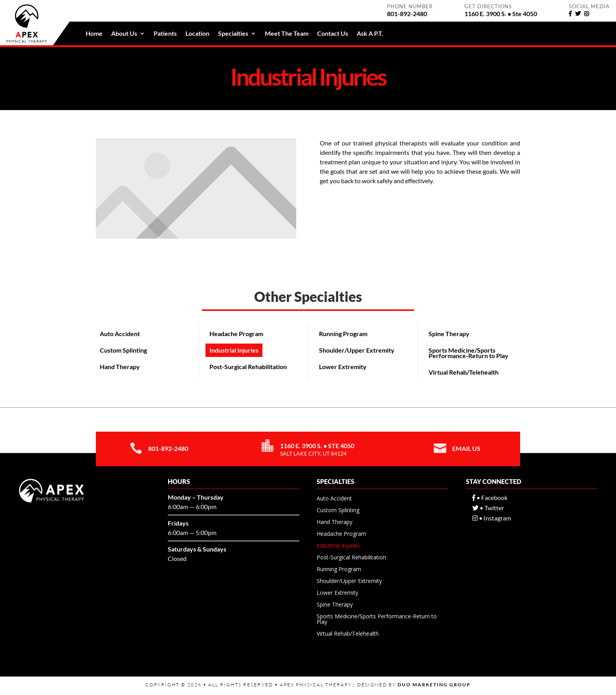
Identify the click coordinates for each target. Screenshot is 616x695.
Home (94, 34)
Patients (165, 34)
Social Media (589, 6)
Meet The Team (287, 34)
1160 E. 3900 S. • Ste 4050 (317, 446)
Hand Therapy (120, 367)
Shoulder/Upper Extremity (357, 350)
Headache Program (236, 334)
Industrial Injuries (234, 350)
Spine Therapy (449, 334)
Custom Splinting (123, 350)
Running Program (343, 334)
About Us (124, 34)
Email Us (466, 448)
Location (197, 34)
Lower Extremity (343, 367)
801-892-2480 (168, 448)
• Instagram (492, 518)
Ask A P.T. (370, 34)
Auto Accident (120, 334)
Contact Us (333, 34)
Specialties (233, 34)
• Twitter (488, 508)
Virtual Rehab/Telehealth (464, 372)
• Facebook (490, 497)
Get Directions (488, 6)
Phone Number (410, 6)
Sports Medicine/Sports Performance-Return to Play (468, 353)
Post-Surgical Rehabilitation (248, 367)
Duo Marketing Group (434, 685)
